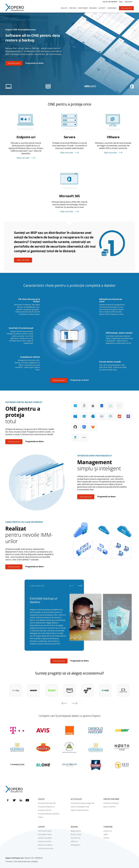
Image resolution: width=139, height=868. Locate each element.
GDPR (106, 834)
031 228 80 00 (37, 858)
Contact (106, 838)
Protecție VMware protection (49, 814)
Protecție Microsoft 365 (47, 803)
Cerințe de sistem (45, 841)
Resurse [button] (93, 8)
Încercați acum (14, 63)
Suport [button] (102, 8)
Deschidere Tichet (45, 834)
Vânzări (110, 2)
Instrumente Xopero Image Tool (83, 803)
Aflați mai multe (26, 158)
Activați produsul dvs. (46, 848)
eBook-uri (74, 841)
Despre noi (108, 831)
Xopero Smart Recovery (80, 810)
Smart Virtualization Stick (80, 807)
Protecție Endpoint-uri (46, 807)
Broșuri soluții (76, 834)
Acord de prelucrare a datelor (26, 861)
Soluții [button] (64, 8)
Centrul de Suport (45, 831)
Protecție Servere (45, 810)
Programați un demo (35, 63)
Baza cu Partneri (110, 807)
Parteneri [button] (83, 8)
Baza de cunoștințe (45, 845)
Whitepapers (76, 845)
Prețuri (73, 8)
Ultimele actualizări (45, 838)
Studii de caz (76, 838)
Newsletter (129, 2)
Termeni (9, 861)
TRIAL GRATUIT (126, 8)
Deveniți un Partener (111, 803)
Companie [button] (112, 8)
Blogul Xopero (76, 831)
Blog (121, 2)
